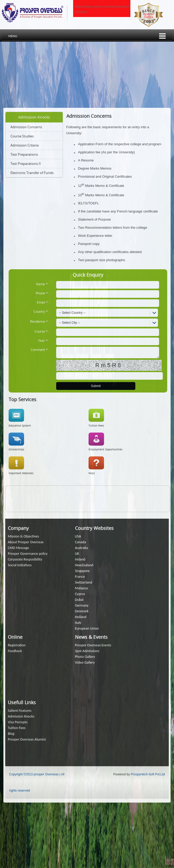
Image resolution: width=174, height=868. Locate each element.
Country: (42, 311)
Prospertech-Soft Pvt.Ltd (148, 774)
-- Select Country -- (72, 313)
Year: (44, 340)
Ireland (80, 559)
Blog (11, 734)
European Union (87, 628)
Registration (17, 645)
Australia (82, 548)
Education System (20, 426)
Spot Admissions (87, 651)
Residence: (40, 321)
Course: (42, 331)
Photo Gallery (85, 657)
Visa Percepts (18, 722)
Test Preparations (24, 154)
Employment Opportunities (106, 449)
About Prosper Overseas (26, 542)
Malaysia (82, 588)
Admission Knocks (21, 716)
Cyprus (80, 594)
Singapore (82, 571)
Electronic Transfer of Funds (32, 173)
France (80, 577)
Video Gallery (85, 662)
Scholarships (16, 449)
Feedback (15, 651)
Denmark (82, 611)
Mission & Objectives (23, 536)
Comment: (40, 350)
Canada (80, 542)
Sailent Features (20, 711)
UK (77, 554)
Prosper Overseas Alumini (27, 739)
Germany (82, 605)
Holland (81, 617)
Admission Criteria (25, 145)
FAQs (92, 473)
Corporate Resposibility (25, 559)
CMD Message (18, 548)
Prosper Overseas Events (93, 645)
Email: (43, 302)
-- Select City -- (69, 323)
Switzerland (84, 582)
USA (78, 536)
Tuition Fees (96, 426)
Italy (78, 623)
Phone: (43, 293)
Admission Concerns (26, 127)
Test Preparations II (26, 164)
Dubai (79, 600)
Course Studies (22, 136)
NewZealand (84, 565)
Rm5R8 (109, 365)
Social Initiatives (20, 565)
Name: (43, 284)
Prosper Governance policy (28, 554)
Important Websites (21, 473)
